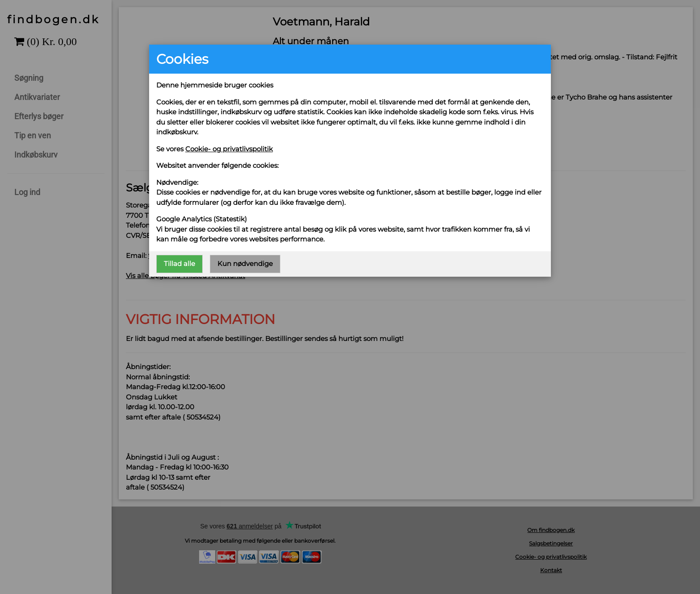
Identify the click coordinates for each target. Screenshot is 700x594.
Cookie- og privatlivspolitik (229, 149)
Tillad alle (179, 264)
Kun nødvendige (245, 264)
